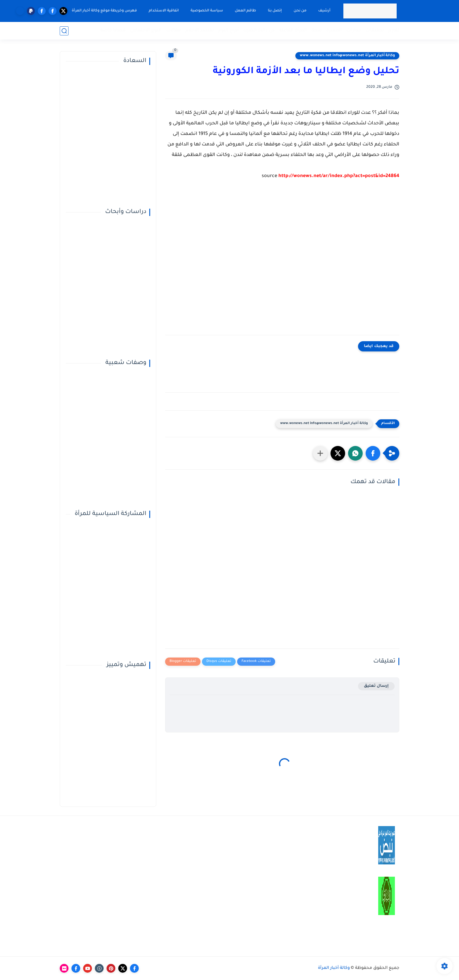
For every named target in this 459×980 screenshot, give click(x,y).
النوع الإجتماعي (146, 31)
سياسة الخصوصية (207, 11)
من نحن (300, 11)
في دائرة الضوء (259, 31)
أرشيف (324, 11)
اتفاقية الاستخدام (164, 11)
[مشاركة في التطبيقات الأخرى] (320, 453)
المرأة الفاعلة (293, 31)
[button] (373, 453)
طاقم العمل (245, 11)
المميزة (334, 31)
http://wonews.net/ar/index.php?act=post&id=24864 (339, 176)
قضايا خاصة (113, 31)
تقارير (394, 31)
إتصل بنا (275, 11)
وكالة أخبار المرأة (334, 968)
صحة (317, 31)
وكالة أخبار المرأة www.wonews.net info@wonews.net (347, 56)
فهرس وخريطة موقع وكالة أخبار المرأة (104, 11)
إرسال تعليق (376, 686)
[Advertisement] (282, 262)
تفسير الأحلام (199, 31)
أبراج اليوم (228, 31)
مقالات (173, 31)
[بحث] (64, 31)
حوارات (354, 31)
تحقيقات (375, 31)
